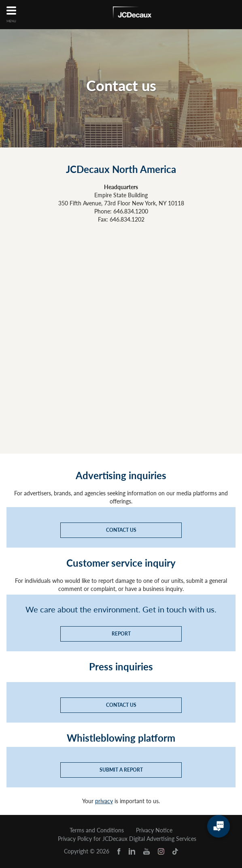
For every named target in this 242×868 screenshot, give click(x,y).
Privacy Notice (154, 830)
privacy (104, 801)
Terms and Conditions (97, 830)
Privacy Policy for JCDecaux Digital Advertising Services (127, 839)
